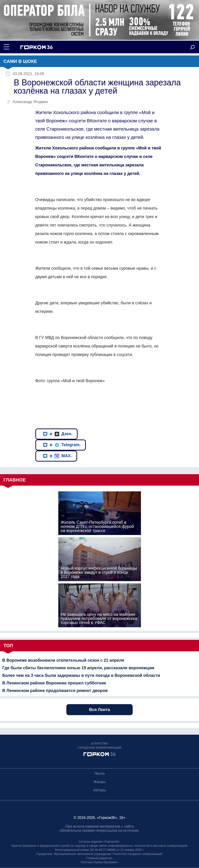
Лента (99, 774)
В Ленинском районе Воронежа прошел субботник (54, 683)
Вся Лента (99, 710)
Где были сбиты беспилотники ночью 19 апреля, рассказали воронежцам (78, 668)
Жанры (99, 782)
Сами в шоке (20, 61)
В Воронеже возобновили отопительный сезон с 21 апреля (63, 660)
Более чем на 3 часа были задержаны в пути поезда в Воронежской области (81, 675)
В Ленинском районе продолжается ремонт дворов (55, 691)
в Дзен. (58, 434)
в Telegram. (62, 445)
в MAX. (57, 456)
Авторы (99, 790)
